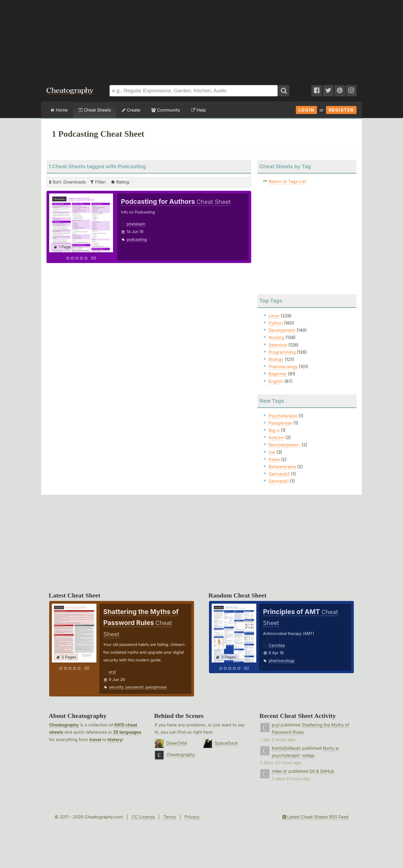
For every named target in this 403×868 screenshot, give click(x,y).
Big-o (274, 430)
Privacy (192, 817)
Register (341, 110)
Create (131, 110)
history (115, 740)
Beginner (278, 374)
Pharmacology (283, 367)
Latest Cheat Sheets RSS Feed (315, 817)
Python (276, 323)
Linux (274, 316)
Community (166, 110)
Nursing (276, 337)
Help (198, 110)
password (134, 687)
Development (282, 330)
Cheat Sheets (95, 110)
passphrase (156, 687)
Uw (272, 452)
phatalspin (136, 224)
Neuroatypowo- (284, 445)
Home (59, 110)
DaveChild (177, 743)
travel (95, 740)
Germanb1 (279, 481)
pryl (113, 672)
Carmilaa (277, 645)
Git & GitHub (322, 771)
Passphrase (280, 423)
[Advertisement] (201, 40)
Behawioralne (282, 467)
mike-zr (280, 771)
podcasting (137, 239)
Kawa (274, 459)
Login (307, 110)
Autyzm (276, 437)
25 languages (127, 732)
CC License (143, 817)
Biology (276, 359)
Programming (282, 352)
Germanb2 (279, 474)
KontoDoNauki (286, 748)
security (116, 687)
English (276, 381)
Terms (170, 817)
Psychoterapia (283, 416)
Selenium (278, 345)
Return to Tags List (287, 181)
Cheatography (64, 725)
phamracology (282, 660)
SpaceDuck (226, 743)
